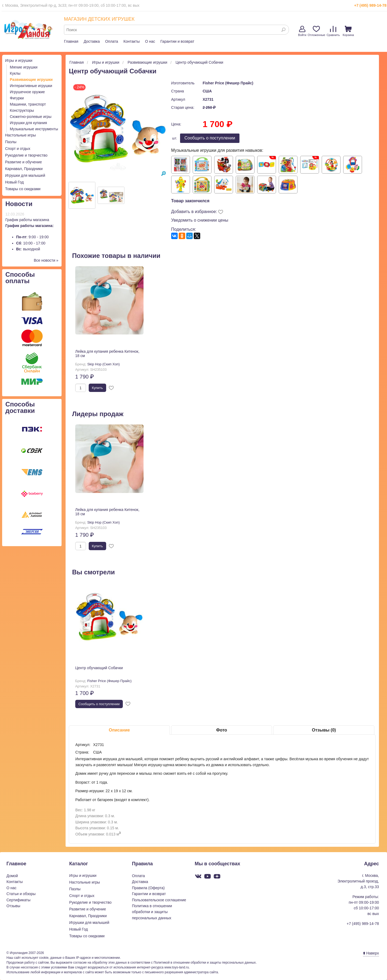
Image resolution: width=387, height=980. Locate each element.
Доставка (92, 41)
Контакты (131, 41)
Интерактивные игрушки (31, 86)
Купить (97, 388)
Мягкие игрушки (24, 67)
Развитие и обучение (24, 162)
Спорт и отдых (18, 149)
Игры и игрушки (19, 60)
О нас (150, 41)
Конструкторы (22, 110)
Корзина (348, 31)
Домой (12, 876)
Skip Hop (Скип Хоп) (104, 364)
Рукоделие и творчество (26, 155)
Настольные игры (20, 135)
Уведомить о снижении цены (200, 220)
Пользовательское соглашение (159, 900)
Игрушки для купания (28, 123)
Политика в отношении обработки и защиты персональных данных (152, 912)
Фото (221, 730)
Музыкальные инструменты (34, 129)
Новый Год (14, 182)
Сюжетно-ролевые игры (31, 117)
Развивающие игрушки (31, 80)
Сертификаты (18, 900)
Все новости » (46, 260)
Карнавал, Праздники (24, 169)
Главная (71, 41)
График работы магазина (27, 220)
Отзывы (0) (324, 730)
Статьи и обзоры (21, 894)
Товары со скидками (23, 189)
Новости (19, 204)
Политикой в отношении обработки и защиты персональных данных (205, 963)
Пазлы (11, 142)
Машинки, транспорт (28, 104)
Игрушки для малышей (25, 175)
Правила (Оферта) (148, 888)
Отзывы (13, 906)
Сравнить (333, 31)
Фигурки (17, 98)
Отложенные (317, 31)
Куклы (15, 73)
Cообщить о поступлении (210, 138)
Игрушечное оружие (27, 92)
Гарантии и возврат (177, 41)
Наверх (371, 953)
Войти (302, 31)
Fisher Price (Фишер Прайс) (228, 83)
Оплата (112, 41)
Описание (119, 730)
